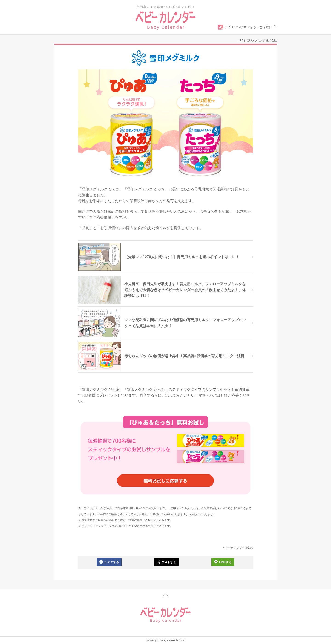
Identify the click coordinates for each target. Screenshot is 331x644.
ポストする (167, 562)
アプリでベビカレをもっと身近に (247, 27)
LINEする (223, 562)
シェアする (109, 562)
